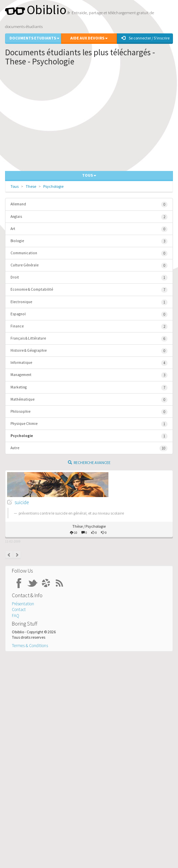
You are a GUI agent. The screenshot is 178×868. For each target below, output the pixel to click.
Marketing (89, 388)
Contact (19, 610)
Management (89, 375)
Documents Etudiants (34, 38)
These (31, 186)
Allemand (89, 205)
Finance (89, 327)
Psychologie (53, 186)
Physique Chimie (89, 424)
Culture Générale (89, 266)
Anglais (89, 217)
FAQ (16, 616)
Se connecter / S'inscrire (145, 38)
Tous (15, 186)
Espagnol (89, 314)
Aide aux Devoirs (89, 38)
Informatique (89, 363)
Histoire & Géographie (89, 351)
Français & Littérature (89, 339)
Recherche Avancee (89, 462)
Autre (89, 448)
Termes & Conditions (30, 646)
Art (89, 229)
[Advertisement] (89, 120)
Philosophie (89, 412)
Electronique (89, 302)
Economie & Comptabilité (89, 290)
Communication (89, 253)
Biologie (89, 241)
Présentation (23, 604)
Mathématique (89, 400)
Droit (89, 278)
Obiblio (36, 10)
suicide (22, 502)
